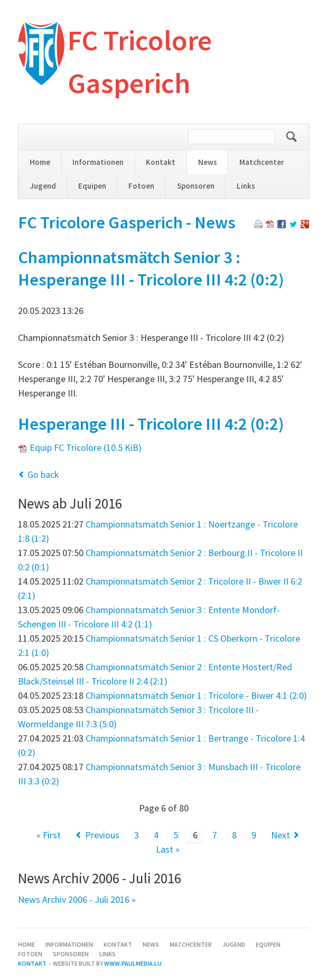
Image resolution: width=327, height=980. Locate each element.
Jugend (43, 186)
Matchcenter (262, 162)
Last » (168, 849)
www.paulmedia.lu (133, 963)
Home (40, 162)
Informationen (98, 162)
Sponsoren (196, 186)
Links (246, 186)
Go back (43, 474)
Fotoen (141, 186)
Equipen (92, 186)
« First (49, 835)
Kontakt (161, 162)
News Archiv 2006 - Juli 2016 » (77, 899)
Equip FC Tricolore (86, 447)
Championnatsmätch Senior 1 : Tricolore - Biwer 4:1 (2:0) (196, 695)
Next (281, 835)
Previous (102, 835)
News (208, 162)
